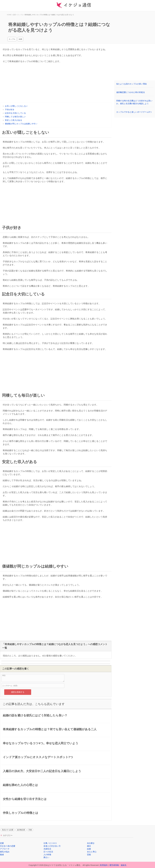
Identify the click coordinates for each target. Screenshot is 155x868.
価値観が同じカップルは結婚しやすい (21, 124)
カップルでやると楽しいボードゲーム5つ (134, 112)
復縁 (2, 855)
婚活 (89, 846)
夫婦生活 (47, 849)
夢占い (46, 857)
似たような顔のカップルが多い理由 (131, 84)
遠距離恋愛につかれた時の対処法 (131, 92)
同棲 (30, 830)
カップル (12, 39)
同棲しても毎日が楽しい (15, 117)
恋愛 (2, 843)
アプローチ (5, 849)
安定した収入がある (13, 120)
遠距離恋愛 (21, 830)
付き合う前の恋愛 (8, 846)
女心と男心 (92, 852)
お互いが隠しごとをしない (16, 106)
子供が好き (10, 110)
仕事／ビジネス (50, 843)
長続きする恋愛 (8, 830)
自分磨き (91, 843)
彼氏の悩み (5, 852)
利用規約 (104, 865)
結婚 (20, 39)
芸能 (89, 855)
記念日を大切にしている (15, 113)
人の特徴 (47, 855)
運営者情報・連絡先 (118, 865)
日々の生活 (48, 852)
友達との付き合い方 (52, 846)
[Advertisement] (56, 83)
